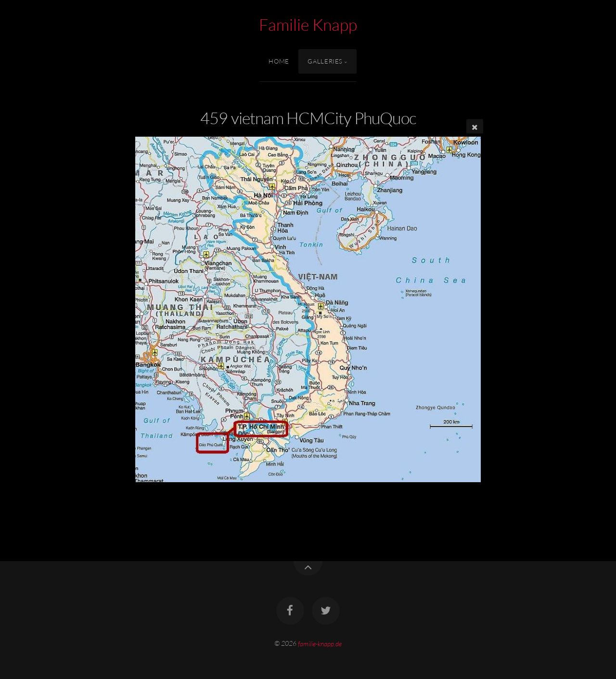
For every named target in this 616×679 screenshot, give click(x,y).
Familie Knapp (308, 25)
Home (279, 61)
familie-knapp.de (320, 643)
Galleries (325, 61)
